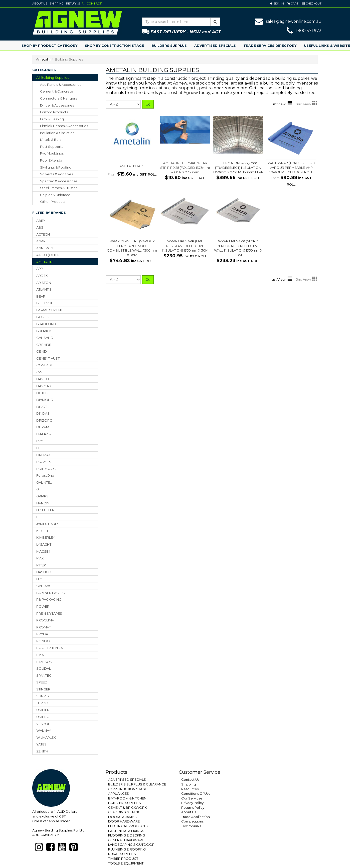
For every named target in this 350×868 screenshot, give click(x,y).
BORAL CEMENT (49, 310)
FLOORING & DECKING (127, 835)
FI (38, 448)
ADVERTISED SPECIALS (127, 779)
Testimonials (191, 826)
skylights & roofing (56, 167)
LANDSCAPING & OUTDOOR (131, 844)
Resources (190, 789)
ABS (40, 227)
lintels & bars (51, 140)
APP (40, 269)
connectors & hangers (58, 98)
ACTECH (43, 234)
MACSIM (43, 551)
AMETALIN (44, 262)
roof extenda (51, 160)
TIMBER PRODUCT (123, 858)
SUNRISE (44, 696)
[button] (277, 4)
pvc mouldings (52, 153)
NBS (40, 579)
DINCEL (42, 407)
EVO (40, 441)
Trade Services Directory (270, 46)
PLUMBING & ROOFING (127, 849)
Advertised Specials (215, 46)
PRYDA (42, 634)
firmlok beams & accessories (64, 126)
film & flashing (52, 119)
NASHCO (44, 572)
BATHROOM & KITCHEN (127, 798)
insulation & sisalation (57, 133)
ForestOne (45, 475)
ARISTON (44, 283)
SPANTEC (44, 675)
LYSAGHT (44, 544)
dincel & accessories (57, 105)
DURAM (43, 427)
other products (53, 202)
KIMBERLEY (46, 537)
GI (38, 489)
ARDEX (42, 276)
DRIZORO (44, 420)
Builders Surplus (169, 46)
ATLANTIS (44, 289)
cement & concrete (57, 91)
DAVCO (43, 379)
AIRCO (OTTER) (48, 255)
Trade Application (196, 817)
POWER (43, 606)
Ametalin (43, 59)
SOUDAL (44, 668)
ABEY (41, 221)
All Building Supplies (53, 78)
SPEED (42, 682)
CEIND (42, 351)
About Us (40, 4)
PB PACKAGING (49, 599)
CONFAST (44, 365)
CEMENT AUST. (48, 358)
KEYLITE (43, 531)
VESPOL (43, 724)
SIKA (40, 655)
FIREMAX (44, 455)
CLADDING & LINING (124, 812)
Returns (73, 4)
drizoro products (54, 112)
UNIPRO (43, 717)
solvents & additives (56, 174)
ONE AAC (44, 586)
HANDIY (43, 503)
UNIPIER (43, 710)
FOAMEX (44, 462)
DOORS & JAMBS (122, 817)
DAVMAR (44, 386)
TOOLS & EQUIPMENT (126, 863)
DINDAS (43, 413)
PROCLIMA (45, 620)
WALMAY (44, 730)
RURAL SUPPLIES (122, 854)
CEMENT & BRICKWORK (127, 807)
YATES (41, 744)
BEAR (41, 296)
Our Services (192, 798)
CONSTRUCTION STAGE (128, 789)
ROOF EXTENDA (50, 648)
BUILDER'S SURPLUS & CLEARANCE (137, 784)
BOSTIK (43, 317)
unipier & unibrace (55, 195)
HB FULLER (45, 510)
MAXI (40, 558)
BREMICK (44, 331)
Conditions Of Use (196, 793)
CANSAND (45, 338)
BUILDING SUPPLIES (125, 803)
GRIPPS (42, 496)
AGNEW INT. (46, 248)
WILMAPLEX (46, 737)
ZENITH (42, 751)
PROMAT (44, 627)
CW (39, 372)
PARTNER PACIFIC (51, 593)
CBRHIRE (44, 345)
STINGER (43, 689)
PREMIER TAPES (49, 613)
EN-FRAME (45, 434)
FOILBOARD (46, 469)
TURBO (42, 703)
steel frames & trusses (59, 188)
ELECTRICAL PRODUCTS (128, 826)
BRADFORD (46, 324)
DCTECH (43, 393)
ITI (38, 517)
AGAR (41, 241)
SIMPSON (44, 662)
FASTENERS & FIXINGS (126, 831)
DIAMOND (45, 400)
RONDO (43, 641)
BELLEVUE (45, 303)
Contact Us (190, 779)
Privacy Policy (192, 803)
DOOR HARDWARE (124, 821)
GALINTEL (44, 482)
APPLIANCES (119, 793)
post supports (52, 147)
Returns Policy (193, 807)
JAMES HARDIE (48, 524)
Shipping (57, 4)
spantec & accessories (59, 181)
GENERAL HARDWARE (126, 840)
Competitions (192, 821)
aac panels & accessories (61, 85)
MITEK (41, 565)
